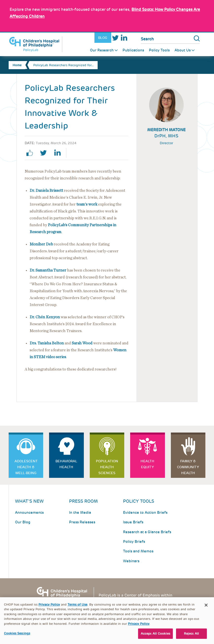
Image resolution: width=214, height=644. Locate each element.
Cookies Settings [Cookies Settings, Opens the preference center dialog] (17, 637)
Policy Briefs (134, 542)
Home (17, 65)
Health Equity (147, 464)
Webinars (131, 561)
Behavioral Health (66, 464)
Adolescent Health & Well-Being (26, 467)
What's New (29, 501)
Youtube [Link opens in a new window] (132, 38)
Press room (83, 501)
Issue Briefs (133, 522)
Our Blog (23, 522)
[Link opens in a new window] (87, 204)
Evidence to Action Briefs (145, 513)
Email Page (91, 153)
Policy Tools (159, 50)
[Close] (206, 609)
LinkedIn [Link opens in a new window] (124, 38)
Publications (133, 50)
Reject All (191, 637)
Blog (103, 38)
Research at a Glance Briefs (147, 532)
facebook (32, 153)
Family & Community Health (188, 467)
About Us (183, 50)
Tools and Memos (138, 551)
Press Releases (82, 522)
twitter (45, 153)
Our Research (102, 50)
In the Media (80, 513)
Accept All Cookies (155, 637)
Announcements (29, 513)
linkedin (59, 153)
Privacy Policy (49, 608)
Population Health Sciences (107, 467)
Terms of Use (77, 608)
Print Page (77, 153)
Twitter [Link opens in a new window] (115, 38)
